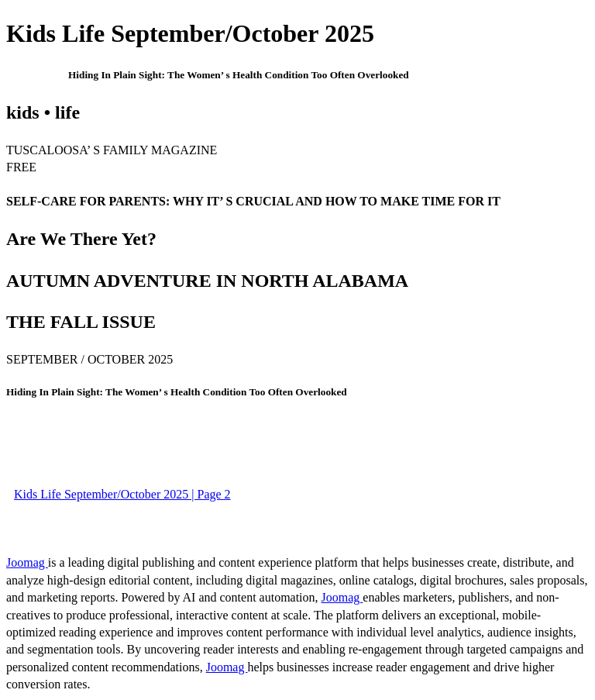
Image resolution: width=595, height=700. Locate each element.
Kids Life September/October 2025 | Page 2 (122, 494)
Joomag (27, 562)
